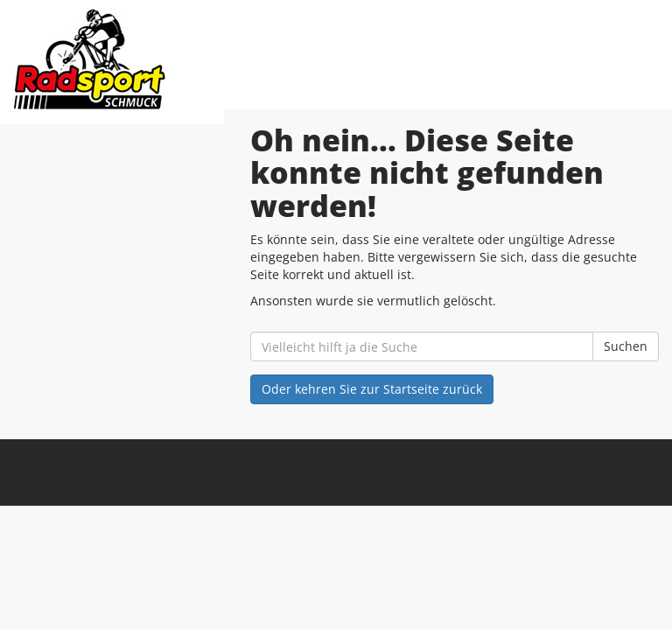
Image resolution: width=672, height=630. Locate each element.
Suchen (626, 346)
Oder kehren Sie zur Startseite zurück (372, 389)
